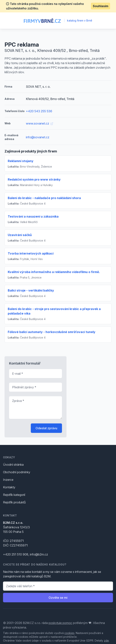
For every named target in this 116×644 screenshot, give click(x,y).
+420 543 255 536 (39, 111)
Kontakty (9, 487)
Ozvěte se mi (58, 598)
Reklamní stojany (21, 161)
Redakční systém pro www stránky (34, 179)
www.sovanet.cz (39, 123)
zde (106, 641)
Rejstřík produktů (14, 502)
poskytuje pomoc (60, 623)
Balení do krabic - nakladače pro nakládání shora (44, 198)
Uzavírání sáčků (20, 235)
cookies (69, 633)
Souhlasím (101, 6)
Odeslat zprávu (46, 428)
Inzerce (8, 480)
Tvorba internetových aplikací (31, 253)
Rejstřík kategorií (14, 495)
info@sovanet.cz (38, 137)
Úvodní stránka (13, 465)
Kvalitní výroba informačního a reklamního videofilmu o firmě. (54, 272)
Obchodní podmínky (17, 472)
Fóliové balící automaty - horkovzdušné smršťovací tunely (52, 332)
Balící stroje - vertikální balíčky (31, 290)
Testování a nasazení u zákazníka (33, 216)
